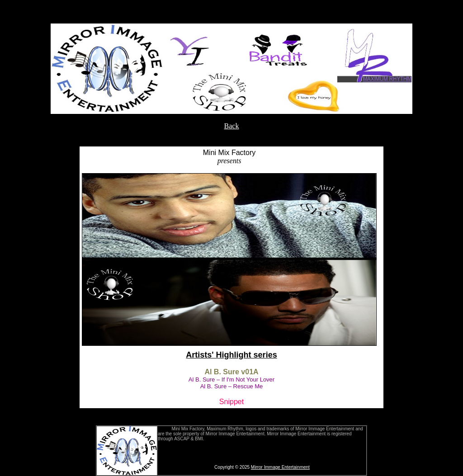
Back (232, 126)
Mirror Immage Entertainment (280, 467)
